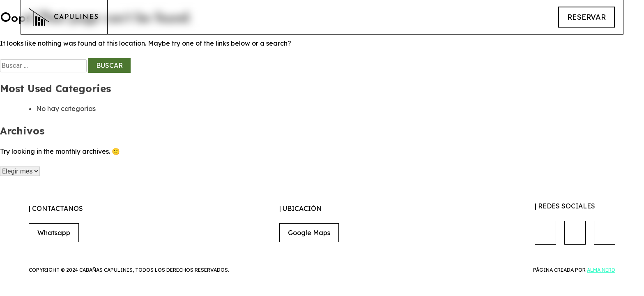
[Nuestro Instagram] (575, 233)
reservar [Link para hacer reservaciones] (586, 17)
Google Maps (309, 233)
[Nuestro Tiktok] (605, 233)
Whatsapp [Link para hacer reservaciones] (54, 233)
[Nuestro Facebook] (545, 233)
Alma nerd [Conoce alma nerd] (601, 270)
